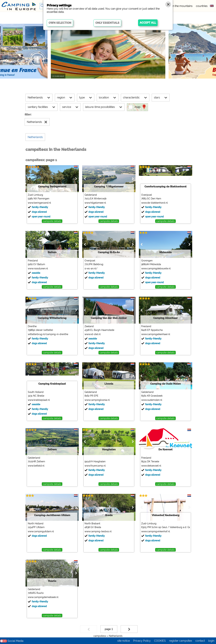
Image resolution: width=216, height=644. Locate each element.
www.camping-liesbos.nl (98, 531)
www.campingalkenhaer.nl (156, 334)
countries (202, 6)
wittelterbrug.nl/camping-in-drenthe (48, 334)
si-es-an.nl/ (91, 268)
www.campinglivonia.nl (97, 400)
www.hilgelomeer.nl (95, 203)
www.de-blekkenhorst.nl (154, 203)
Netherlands (116, 636)
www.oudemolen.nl (152, 400)
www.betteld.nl (36, 466)
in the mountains (182, 6)
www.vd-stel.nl (93, 334)
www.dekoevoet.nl (151, 466)
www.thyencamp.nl (95, 466)
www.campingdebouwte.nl (156, 268)
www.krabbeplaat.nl (39, 400)
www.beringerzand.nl (39, 203)
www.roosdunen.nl (38, 268)
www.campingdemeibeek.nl (43, 597)
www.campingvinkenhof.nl (156, 531)
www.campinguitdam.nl (41, 531)
